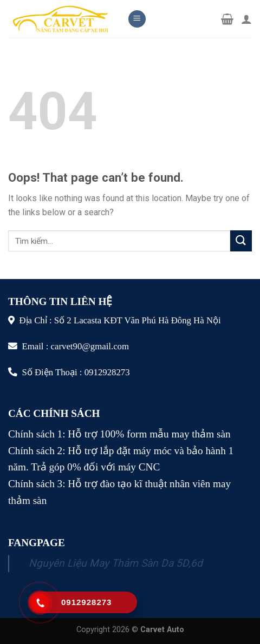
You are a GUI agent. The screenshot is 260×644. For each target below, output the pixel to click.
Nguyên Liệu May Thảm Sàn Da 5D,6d (116, 563)
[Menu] (137, 19)
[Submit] (241, 241)
